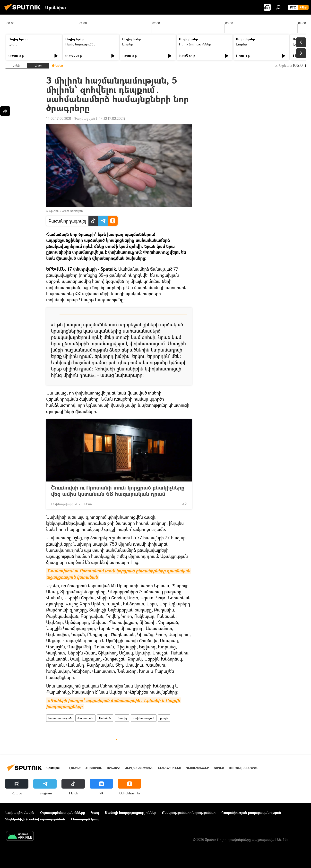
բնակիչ (122, 718)
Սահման (105, 718)
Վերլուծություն (139, 768)
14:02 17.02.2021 (59, 118)
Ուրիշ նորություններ (81, 44)
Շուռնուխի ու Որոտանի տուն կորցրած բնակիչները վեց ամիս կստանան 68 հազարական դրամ (118, 491)
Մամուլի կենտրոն (244, 768)
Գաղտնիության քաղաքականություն (251, 812)
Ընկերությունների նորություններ (189, 812)
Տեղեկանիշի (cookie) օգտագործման (35, 819)
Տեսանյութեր (198, 768)
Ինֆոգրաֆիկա (170, 768)
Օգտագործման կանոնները (63, 812)
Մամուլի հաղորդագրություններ (131, 812)
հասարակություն (60, 718)
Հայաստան (85, 718)
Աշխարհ (113, 768)
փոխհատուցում (144, 718)
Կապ (95, 812)
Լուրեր (14, 44)
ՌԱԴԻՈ (219, 768)
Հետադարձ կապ (85, 819)
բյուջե (164, 718)
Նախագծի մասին (20, 812)
